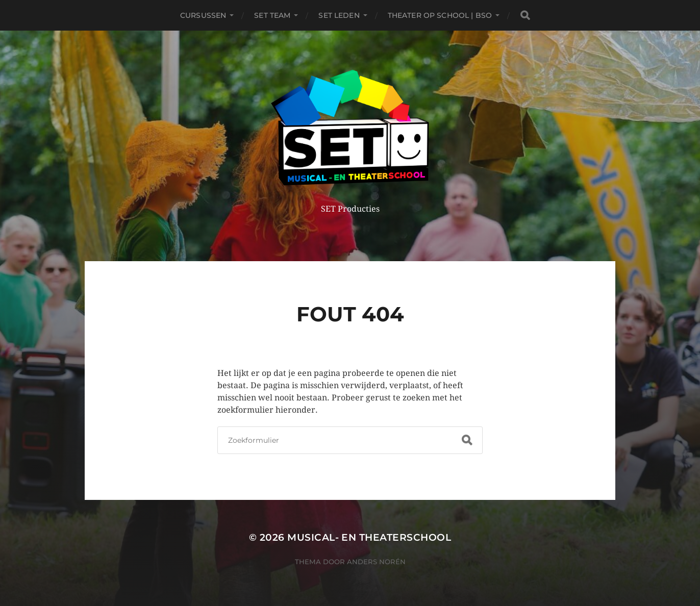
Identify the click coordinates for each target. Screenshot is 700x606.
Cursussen (203, 15)
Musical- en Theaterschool (369, 537)
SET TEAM (272, 15)
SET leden (339, 15)
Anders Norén (376, 562)
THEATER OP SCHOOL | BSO (440, 15)
